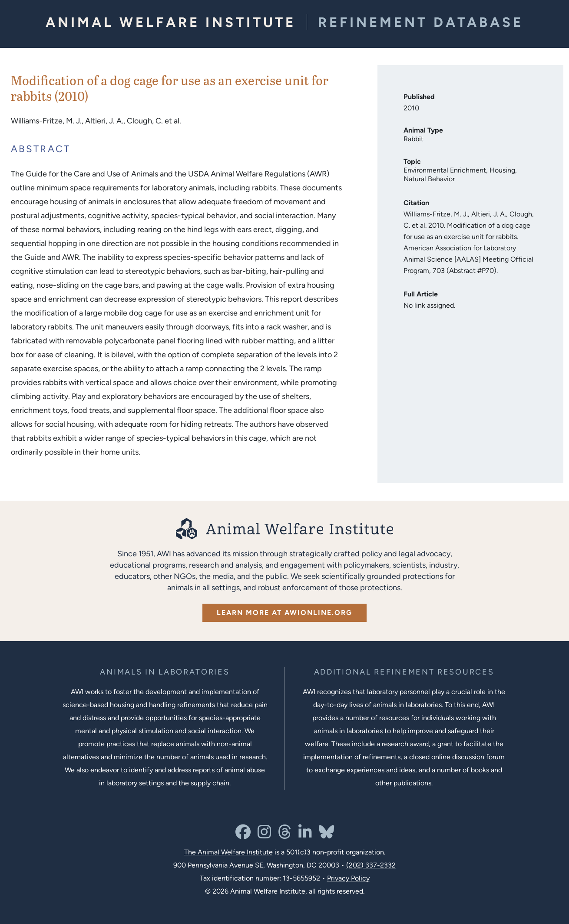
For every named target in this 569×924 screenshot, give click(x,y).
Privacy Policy (348, 878)
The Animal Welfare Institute (228, 852)
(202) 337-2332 (371, 865)
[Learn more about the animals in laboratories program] (165, 672)
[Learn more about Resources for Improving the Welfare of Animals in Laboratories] (404, 672)
